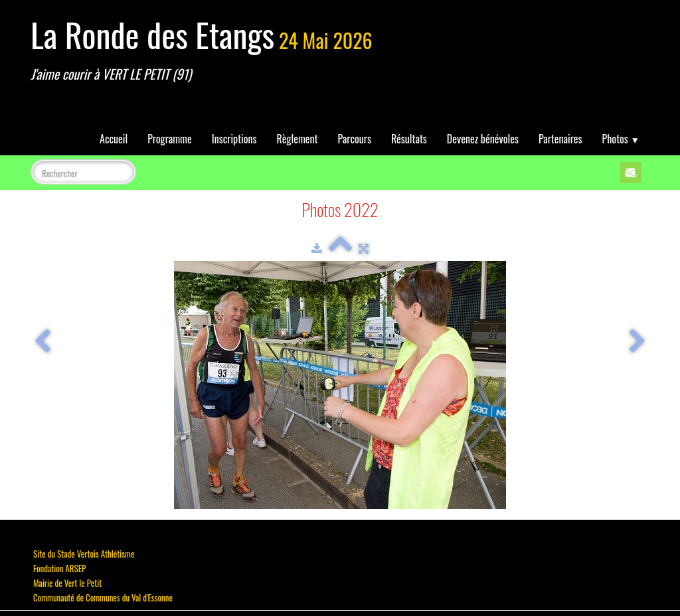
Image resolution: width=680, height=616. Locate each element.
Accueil (114, 139)
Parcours (355, 139)
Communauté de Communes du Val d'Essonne (103, 597)
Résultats (409, 139)
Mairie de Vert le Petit (67, 583)
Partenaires (560, 139)
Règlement (297, 139)
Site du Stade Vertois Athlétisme (84, 554)
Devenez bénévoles (483, 139)
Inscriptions (234, 139)
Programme (170, 139)
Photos (621, 139)
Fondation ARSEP (59, 568)
